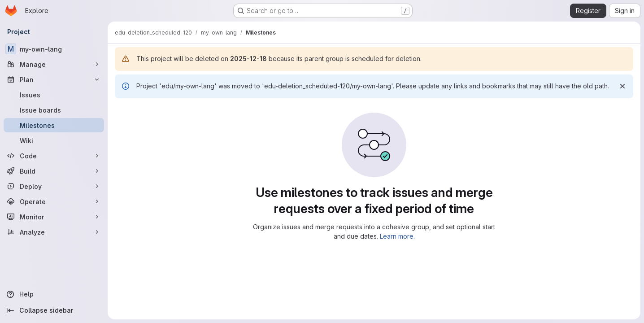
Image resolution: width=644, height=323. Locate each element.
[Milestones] (54, 125)
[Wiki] (54, 140)
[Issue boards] (54, 110)
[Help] (54, 294)
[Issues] (54, 95)
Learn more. (397, 236)
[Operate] (54, 201)
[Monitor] (54, 217)
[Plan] (54, 79)
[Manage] (54, 64)
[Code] (54, 156)
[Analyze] (54, 232)
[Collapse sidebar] (54, 310)
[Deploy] (54, 186)
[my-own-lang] (54, 49)
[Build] (54, 171)
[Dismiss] (622, 86)
